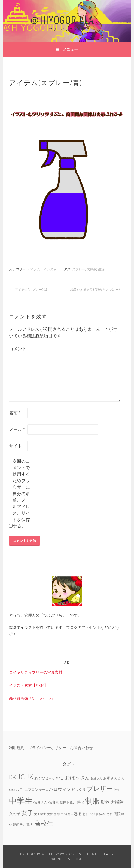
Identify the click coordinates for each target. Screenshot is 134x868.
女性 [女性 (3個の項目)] (50, 814)
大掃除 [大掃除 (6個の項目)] (117, 802)
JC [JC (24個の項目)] (21, 777)
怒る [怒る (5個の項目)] (78, 814)
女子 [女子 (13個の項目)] (27, 813)
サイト (16, 446)
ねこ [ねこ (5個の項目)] (20, 789)
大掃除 (92, 269)
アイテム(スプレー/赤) (28, 290)
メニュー (70, 49)
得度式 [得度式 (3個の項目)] (69, 814)
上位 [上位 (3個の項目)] (116, 790)
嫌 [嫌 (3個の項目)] (55, 814)
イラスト (50, 269)
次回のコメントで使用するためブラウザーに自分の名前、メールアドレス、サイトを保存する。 (21, 494)
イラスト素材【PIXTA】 (28, 685)
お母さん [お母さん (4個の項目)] (110, 778)
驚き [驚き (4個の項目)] (30, 824)
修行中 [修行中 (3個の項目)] (64, 803)
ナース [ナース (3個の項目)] (44, 790)
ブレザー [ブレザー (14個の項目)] (100, 789)
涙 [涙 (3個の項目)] (107, 814)
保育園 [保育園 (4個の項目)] (54, 802)
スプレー (78, 269)
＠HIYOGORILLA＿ (67, 19)
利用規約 (17, 748)
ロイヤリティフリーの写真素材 (36, 672)
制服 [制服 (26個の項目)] (93, 801)
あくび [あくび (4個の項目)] (40, 778)
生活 (101, 269)
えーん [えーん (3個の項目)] (50, 778)
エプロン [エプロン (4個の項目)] (31, 789)
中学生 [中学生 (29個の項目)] (21, 801)
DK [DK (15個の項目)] (13, 777)
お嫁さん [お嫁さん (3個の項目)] (96, 778)
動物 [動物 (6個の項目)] (105, 802)
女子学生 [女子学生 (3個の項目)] (40, 814)
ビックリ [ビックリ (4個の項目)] (79, 789)
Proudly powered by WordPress (51, 854)
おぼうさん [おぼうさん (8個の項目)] (77, 778)
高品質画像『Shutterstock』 (32, 698)
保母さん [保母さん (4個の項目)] (41, 802)
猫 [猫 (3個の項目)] (111, 814)
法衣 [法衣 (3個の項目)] (102, 814)
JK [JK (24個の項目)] (30, 777)
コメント (18, 349)
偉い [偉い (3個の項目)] (73, 803)
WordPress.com (66, 859)
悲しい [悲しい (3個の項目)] (87, 814)
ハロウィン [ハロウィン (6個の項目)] (60, 789)
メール (17, 429)
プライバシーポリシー (47, 748)
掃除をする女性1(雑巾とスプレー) (97, 290)
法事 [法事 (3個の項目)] (95, 814)
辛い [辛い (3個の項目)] (23, 825)
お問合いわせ (81, 748)
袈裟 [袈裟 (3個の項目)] (16, 825)
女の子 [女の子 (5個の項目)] (15, 814)
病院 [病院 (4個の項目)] (117, 814)
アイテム (33, 269)
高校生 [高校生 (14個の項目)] (44, 823)
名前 (15, 413)
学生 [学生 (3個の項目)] (60, 814)
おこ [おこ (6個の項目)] (60, 778)
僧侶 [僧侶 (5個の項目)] (80, 802)
